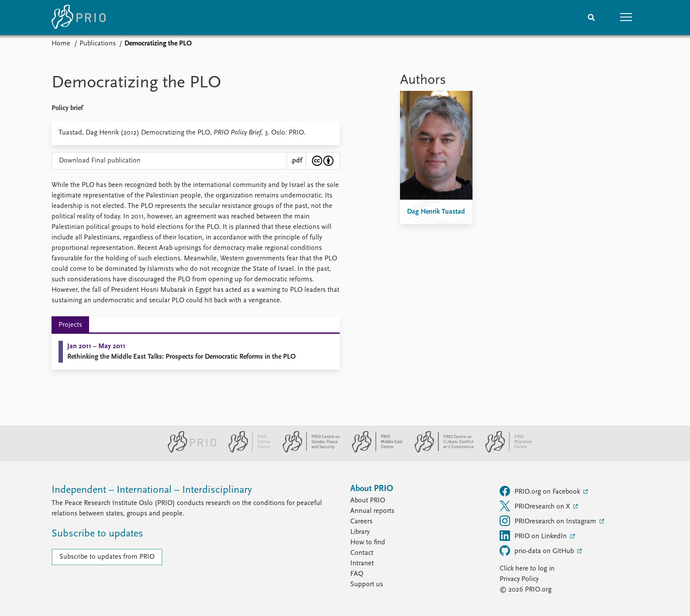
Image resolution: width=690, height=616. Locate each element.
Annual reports (372, 511)
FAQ (357, 574)
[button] (626, 17)
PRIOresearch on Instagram (549, 521)
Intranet (362, 564)
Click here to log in (527, 569)
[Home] (79, 17)
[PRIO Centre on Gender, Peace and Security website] (308, 451)
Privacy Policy (519, 579)
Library (360, 532)
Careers (361, 522)
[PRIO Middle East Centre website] (374, 451)
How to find (368, 543)
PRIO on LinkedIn (534, 536)
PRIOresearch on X (536, 506)
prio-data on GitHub (538, 550)
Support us (367, 585)
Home (61, 44)
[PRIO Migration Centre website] (504, 451)
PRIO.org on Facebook (541, 491)
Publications (98, 44)
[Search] (591, 17)
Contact (362, 553)
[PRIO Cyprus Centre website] (246, 451)
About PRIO (368, 501)
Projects (70, 325)
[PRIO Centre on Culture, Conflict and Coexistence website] (440, 451)
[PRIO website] (188, 451)
